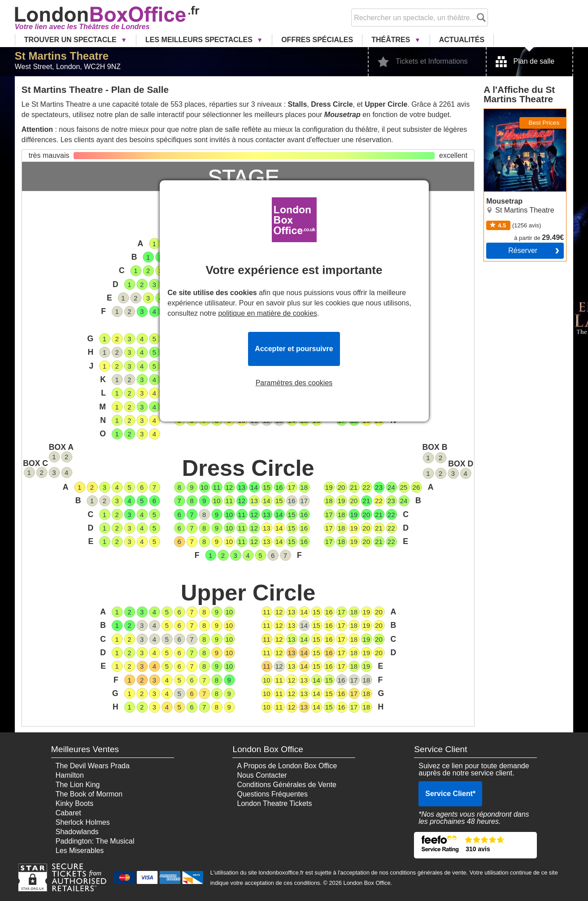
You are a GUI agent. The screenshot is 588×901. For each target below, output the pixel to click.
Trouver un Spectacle (71, 40)
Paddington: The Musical (95, 841)
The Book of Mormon (89, 794)
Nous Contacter (262, 775)
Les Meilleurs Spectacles (200, 40)
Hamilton (70, 775)
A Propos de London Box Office (287, 766)
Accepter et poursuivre (294, 349)
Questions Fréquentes (272, 794)
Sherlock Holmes (83, 822)
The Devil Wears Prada (93, 766)
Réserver (523, 250)
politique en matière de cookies (268, 313)
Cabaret (68, 813)
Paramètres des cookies (294, 383)
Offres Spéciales (317, 40)
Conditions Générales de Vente (286, 785)
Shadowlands (77, 832)
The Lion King (78, 785)
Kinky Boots (74, 803)
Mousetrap (501, 113)
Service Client (450, 794)
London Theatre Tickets (274, 803)
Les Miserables (80, 851)
